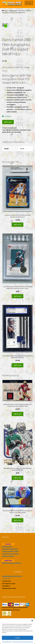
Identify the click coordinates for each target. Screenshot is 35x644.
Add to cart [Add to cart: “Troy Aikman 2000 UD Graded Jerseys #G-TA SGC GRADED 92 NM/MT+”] (18, 365)
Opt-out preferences (7, 642)
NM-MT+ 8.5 (10, 132)
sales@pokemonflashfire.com (12, 576)
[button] (32, 621)
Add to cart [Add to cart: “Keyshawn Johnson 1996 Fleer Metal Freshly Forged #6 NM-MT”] (18, 478)
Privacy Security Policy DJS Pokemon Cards (23, 642)
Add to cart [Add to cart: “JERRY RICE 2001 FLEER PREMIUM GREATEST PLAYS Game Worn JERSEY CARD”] (18, 414)
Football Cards (13, 11)
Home (6, 11)
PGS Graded (17, 132)
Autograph (23, 130)
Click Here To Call (6, 578)
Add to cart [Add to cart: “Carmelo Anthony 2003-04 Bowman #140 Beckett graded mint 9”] (18, 225)
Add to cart (8, 122)
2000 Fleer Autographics (13, 130)
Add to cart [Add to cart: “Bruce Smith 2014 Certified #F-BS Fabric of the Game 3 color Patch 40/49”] (18, 520)
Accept (18, 638)
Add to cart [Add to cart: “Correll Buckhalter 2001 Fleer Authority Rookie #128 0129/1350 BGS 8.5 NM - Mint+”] (18, 296)
